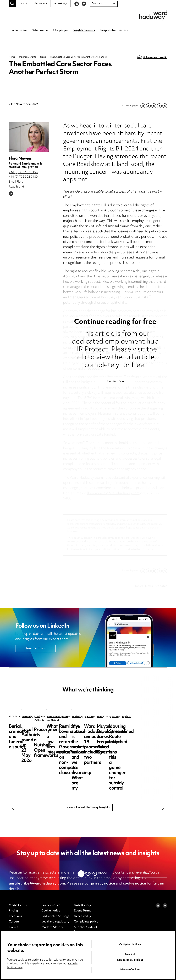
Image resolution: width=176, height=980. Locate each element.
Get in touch (41, 4)
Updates (26, 717)
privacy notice (103, 884)
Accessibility (60, 4)
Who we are (19, 30)
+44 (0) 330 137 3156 (23, 173)
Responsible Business (114, 30)
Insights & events (84, 30)
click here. (71, 197)
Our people (61, 30)
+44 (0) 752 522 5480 (23, 177)
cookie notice (134, 884)
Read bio (16, 187)
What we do (40, 30)
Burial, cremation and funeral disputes (30, 729)
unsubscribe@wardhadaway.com (37, 884)
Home (12, 57)
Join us (23, 4)
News (43, 57)
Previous (13, 808)
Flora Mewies (20, 159)
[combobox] (104, 4)
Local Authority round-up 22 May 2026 (97, 729)
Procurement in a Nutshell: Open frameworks (152, 732)
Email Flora (16, 182)
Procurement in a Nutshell (161, 717)
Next (163, 808)
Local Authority (93, 717)
